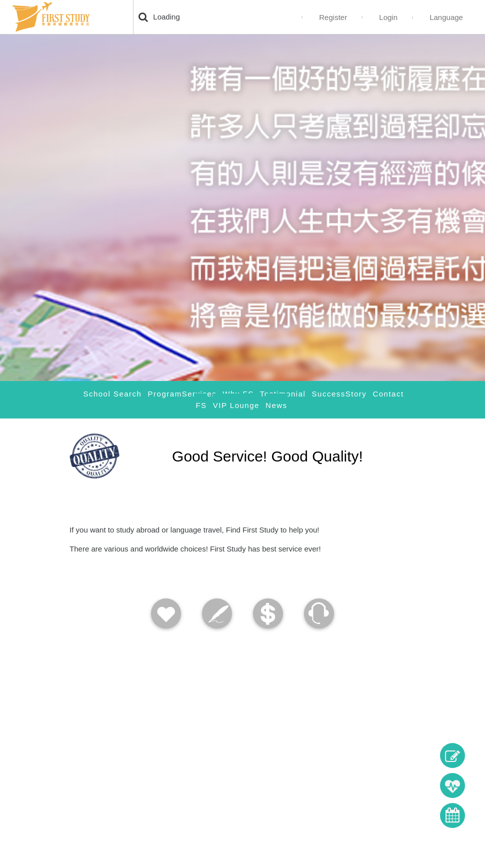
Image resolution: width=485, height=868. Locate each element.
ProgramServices (182, 394)
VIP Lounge (236, 405)
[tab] (268, 591)
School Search (112, 394)
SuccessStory (339, 394)
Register (333, 17)
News (276, 405)
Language (446, 17)
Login (388, 17)
